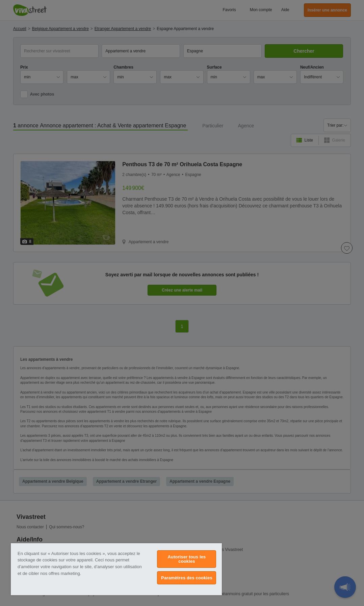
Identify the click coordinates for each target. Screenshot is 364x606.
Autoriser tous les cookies (187, 559)
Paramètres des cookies (187, 578)
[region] (116, 569)
